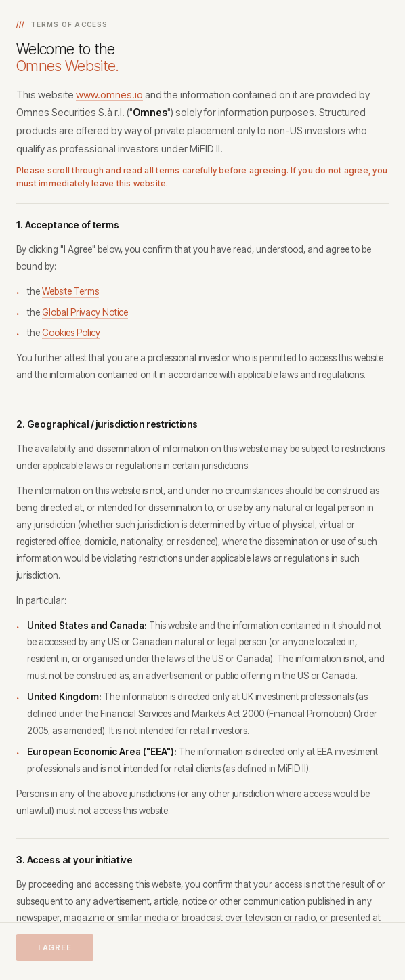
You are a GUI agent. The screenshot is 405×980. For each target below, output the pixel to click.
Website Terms (70, 291)
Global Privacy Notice (85, 312)
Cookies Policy (71, 333)
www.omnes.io (109, 95)
